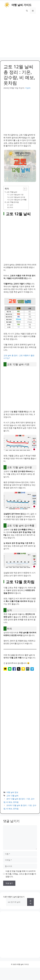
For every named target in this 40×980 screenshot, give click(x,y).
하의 (12, 207)
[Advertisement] (20, 37)
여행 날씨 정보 (12, 792)
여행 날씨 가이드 (21, 5)
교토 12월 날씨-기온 (17, 195)
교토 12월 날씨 (12, 192)
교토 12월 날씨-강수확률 (18, 200)
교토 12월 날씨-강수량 (17, 197)
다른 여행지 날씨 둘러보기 (14, 897)
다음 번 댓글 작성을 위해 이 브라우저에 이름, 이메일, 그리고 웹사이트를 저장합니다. (21, 874)
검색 (30, 902)
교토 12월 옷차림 (13, 202)
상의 (12, 205)
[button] (27, 11)
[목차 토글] (24, 189)
